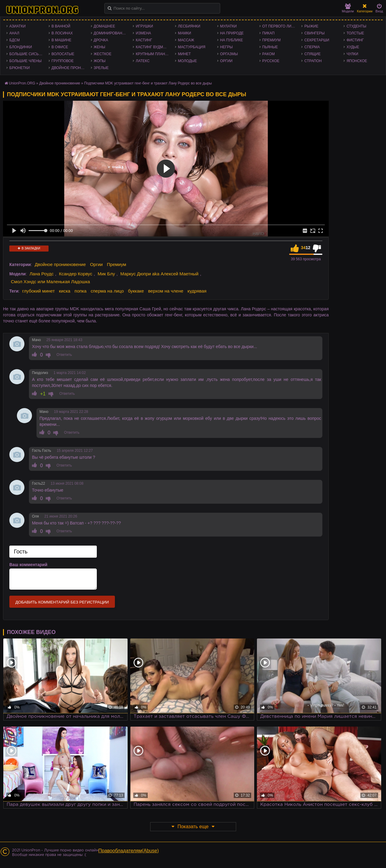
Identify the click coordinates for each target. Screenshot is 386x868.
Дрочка (101, 40)
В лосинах (62, 33)
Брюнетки (20, 68)
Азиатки (17, 26)
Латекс (143, 61)
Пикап (269, 33)
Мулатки (228, 26)
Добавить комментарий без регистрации (62, 602)
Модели (348, 8)
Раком (269, 54)
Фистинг (355, 40)
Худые (353, 47)
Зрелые (101, 68)
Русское (271, 61)
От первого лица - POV (280, 26)
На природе (232, 33)
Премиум (272, 40)
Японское (357, 61)
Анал (14, 33)
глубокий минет (39, 291)
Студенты (356, 26)
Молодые (187, 61)
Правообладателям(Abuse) (129, 851)
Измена (143, 33)
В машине (62, 40)
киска (65, 291)
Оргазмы (229, 54)
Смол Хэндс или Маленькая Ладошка (50, 282)
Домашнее (104, 26)
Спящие (312, 54)
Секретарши (317, 40)
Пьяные (270, 47)
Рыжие (311, 26)
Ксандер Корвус (76, 274)
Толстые (355, 33)
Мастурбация (192, 47)
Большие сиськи (26, 54)
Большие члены (25, 61)
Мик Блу (106, 274)
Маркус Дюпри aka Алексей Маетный (159, 274)
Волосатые (63, 54)
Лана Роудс (42, 274)
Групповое (63, 61)
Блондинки (21, 47)
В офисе (60, 47)
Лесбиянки (189, 26)
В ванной (61, 26)
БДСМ (15, 40)
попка (81, 291)
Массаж (186, 40)
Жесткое (103, 54)
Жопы (100, 61)
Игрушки (144, 26)
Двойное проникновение (70, 68)
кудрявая (197, 291)
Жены (100, 47)
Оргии (226, 61)
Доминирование (111, 33)
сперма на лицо (107, 291)
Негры (226, 47)
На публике (232, 40)
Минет (184, 54)
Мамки (185, 33)
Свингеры (314, 33)
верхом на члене (166, 291)
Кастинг (144, 40)
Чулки (352, 54)
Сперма (312, 47)
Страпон (313, 61)
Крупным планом (153, 54)
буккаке (136, 291)
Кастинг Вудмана (153, 47)
